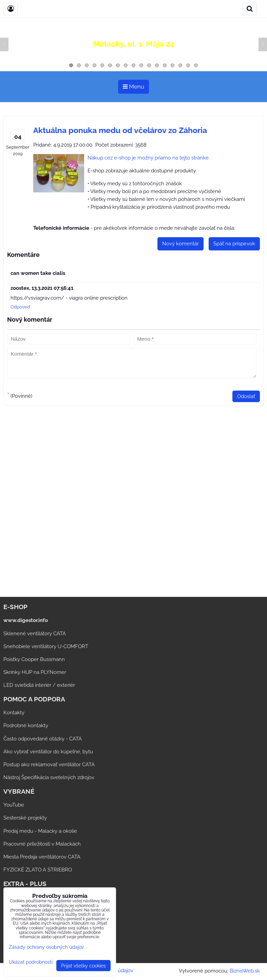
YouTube (14, 805)
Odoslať (246, 396)
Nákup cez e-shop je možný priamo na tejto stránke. (149, 158)
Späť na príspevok (234, 244)
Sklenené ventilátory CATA (35, 634)
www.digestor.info (26, 620)
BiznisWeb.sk (245, 971)
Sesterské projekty (25, 818)
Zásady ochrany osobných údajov (46, 947)
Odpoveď (20, 307)
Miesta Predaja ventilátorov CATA (42, 857)
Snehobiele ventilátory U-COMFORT (46, 646)
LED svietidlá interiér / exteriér (39, 685)
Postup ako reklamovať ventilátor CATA (49, 765)
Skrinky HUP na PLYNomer (35, 672)
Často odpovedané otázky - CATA (43, 739)
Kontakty (14, 713)
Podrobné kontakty (26, 725)
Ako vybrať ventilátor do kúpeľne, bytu (48, 752)
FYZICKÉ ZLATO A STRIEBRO (38, 870)
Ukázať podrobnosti (31, 962)
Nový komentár (180, 244)
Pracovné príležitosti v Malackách (42, 844)
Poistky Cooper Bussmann (34, 659)
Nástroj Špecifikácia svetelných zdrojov (49, 777)
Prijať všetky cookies (83, 966)
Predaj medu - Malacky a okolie (40, 831)
